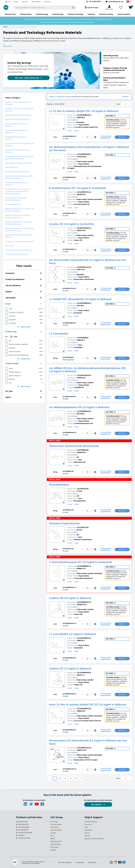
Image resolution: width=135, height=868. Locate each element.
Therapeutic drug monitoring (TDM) (20, 241)
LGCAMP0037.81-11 (84, 192)
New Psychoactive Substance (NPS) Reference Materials (19, 177)
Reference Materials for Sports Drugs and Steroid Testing (20, 229)
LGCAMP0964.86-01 (84, 154)
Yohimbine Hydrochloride (64, 523)
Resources (25, 2)
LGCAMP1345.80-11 (84, 228)
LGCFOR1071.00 (83, 527)
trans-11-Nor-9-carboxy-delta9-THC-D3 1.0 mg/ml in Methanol (88, 704)
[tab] (24, 273)
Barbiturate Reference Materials (18, 119)
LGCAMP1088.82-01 (84, 709)
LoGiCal (75, 120)
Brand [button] (24, 304)
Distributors (89, 830)
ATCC (52, 836)
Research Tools (23, 822)
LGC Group (54, 822)
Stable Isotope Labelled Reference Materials (19, 236)
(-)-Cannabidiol (59, 334)
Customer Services (91, 822)
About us (8, 2)
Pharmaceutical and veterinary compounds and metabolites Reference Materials (17, 191)
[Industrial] (17, 836)
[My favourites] (121, 7)
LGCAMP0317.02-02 (84, 267)
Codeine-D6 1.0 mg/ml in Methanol (70, 598)
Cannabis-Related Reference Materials (17, 131)
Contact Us (88, 824)
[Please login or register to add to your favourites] (83, 137)
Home (5, 27)
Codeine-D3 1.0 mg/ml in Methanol (70, 669)
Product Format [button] (24, 363)
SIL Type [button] (24, 391)
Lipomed (53, 850)
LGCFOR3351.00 (83, 489)
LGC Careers (55, 827)
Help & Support (36, 2)
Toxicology (10, 246)
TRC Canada (54, 847)
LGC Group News (56, 824)
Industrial (21, 835)
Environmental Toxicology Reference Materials (20, 145)
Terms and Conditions (65, 862)
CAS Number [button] (24, 298)
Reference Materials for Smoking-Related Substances (19, 223)
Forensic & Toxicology (25, 832)
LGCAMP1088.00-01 (84, 303)
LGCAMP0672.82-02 (84, 748)
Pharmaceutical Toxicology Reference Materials (16, 199)
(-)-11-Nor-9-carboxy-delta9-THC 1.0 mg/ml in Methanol (84, 111)
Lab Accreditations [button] (24, 285)
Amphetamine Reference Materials (19, 115)
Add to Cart (122, 137)
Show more (25, 327)
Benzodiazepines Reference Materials (16, 125)
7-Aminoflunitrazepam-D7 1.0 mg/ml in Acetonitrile (81, 562)
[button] (95, 137)
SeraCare (53, 833)
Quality (16, 2)
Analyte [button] (24, 292)
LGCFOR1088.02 (83, 338)
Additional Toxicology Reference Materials (18, 103)
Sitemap (87, 836)
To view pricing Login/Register (106, 137)
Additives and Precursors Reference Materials (19, 110)
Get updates (97, 804)
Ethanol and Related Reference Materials (18, 151)
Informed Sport (56, 844)
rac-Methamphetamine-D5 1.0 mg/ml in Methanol (79, 407)
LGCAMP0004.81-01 (84, 602)
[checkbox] (7, 309)
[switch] (11, 337)
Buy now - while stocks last (27, 78)
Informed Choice (56, 841)
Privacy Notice (80, 862)
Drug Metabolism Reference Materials (16, 138)
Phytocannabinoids (13, 204)
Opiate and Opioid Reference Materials (17, 184)
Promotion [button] (24, 273)
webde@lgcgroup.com (116, 2)
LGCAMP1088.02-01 (84, 638)
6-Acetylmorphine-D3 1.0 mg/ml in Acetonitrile (78, 188)
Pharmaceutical (23, 824)
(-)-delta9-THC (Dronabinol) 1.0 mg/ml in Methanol (81, 299)
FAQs (86, 827)
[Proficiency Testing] (17, 838)
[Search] (73, 7)
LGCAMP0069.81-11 (84, 566)
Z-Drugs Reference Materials (17, 254)
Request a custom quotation (94, 839)
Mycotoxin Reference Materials (18, 172)
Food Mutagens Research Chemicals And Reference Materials (20, 158)
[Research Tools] (17, 822)
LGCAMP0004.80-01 (84, 673)
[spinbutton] (91, 137)
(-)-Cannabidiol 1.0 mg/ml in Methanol (73, 634)
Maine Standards (56, 830)
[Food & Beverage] (17, 827)
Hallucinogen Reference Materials (19, 163)
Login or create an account (60, 97)
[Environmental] (17, 830)
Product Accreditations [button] (24, 279)
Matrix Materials (12, 167)
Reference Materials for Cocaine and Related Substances (20, 210)
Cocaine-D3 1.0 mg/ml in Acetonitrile (72, 224)
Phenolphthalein (59, 485)
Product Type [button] (24, 332)
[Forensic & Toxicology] (17, 833)
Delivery (87, 833)
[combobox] (45, 7)
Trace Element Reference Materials (19, 250)
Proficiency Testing (24, 838)
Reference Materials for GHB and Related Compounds (18, 216)
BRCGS (53, 839)
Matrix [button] (24, 397)
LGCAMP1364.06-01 (84, 375)
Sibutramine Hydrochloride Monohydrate (74, 446)
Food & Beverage (24, 827)
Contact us (47, 2)
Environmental (23, 830)
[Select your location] (129, 2)
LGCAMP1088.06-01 (84, 115)
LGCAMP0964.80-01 (84, 411)
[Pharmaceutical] (17, 825)
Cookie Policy (92, 862)
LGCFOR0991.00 (83, 450)
